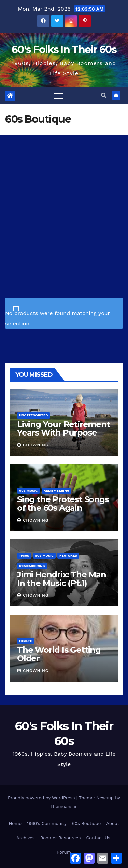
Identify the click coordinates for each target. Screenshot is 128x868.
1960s (24, 555)
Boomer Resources (61, 838)
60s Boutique (86, 824)
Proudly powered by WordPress (42, 798)
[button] (104, 95)
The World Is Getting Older (59, 654)
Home (15, 824)
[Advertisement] (64, 202)
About (113, 824)
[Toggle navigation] (58, 96)
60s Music (29, 490)
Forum (64, 852)
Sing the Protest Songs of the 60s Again (63, 504)
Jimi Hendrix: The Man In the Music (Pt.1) (62, 579)
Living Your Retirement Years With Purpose (63, 428)
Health (26, 641)
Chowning (33, 445)
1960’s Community (47, 824)
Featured (68, 555)
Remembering (57, 490)
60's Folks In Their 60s (64, 50)
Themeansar (63, 807)
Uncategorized (34, 415)
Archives (26, 838)
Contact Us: (99, 838)
